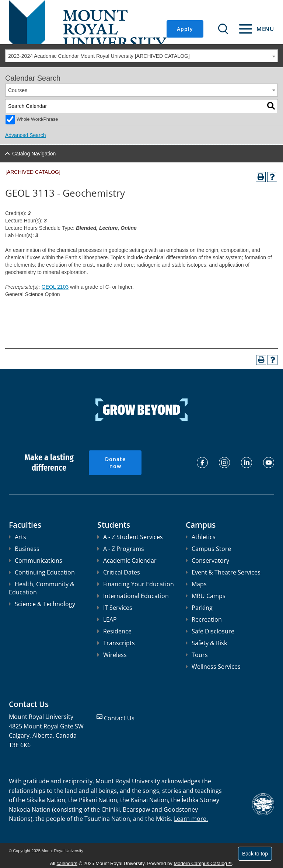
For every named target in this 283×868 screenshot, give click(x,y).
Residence (114, 631)
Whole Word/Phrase (37, 119)
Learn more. (191, 819)
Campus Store (208, 549)
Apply (185, 29)
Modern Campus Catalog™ (203, 863)
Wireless (112, 655)
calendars (67, 863)
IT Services (115, 608)
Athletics (201, 537)
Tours (197, 655)
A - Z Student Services (130, 537)
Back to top (255, 854)
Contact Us (119, 718)
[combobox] (141, 56)
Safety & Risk (206, 643)
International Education (133, 596)
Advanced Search (26, 135)
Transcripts (116, 643)
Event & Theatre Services (223, 572)
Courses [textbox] (18, 90)
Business (24, 549)
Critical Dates (119, 572)
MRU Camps (206, 596)
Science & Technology (42, 604)
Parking (199, 608)
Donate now (115, 463)
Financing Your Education (136, 584)
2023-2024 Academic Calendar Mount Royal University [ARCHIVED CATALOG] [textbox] (99, 56)
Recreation (204, 619)
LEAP (107, 619)
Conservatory (207, 560)
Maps (196, 584)
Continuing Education (42, 572)
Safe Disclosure (210, 631)
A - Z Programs (121, 549)
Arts (18, 537)
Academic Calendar (127, 560)
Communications (36, 560)
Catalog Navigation (34, 154)
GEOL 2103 (55, 287)
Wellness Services (213, 667)
